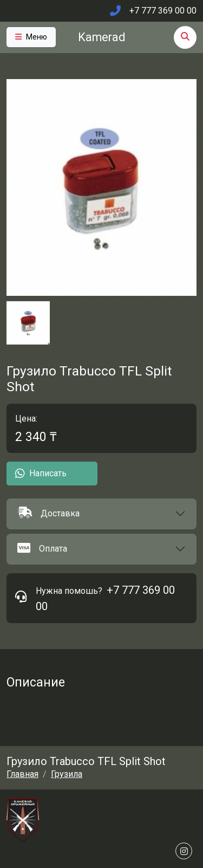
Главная (22, 774)
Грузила (67, 774)
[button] (101, 514)
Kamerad (101, 37)
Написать (41, 474)
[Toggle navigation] (31, 37)
